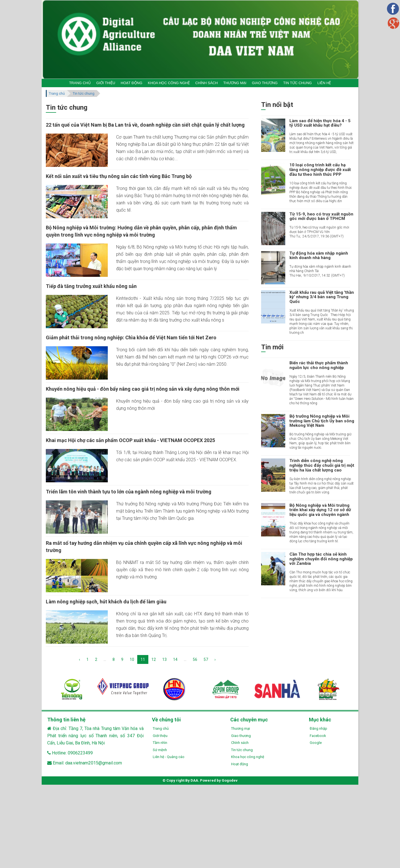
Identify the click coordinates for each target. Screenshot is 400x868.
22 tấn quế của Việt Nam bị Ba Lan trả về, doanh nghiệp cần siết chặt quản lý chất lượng (145, 125)
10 (132, 659)
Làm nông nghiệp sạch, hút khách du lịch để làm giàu (106, 602)
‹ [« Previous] (79, 659)
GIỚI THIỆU (106, 83)
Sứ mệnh (160, 750)
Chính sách (240, 743)
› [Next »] (215, 659)
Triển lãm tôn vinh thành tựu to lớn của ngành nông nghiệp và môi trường (129, 492)
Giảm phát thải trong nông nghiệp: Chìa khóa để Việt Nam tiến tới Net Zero (131, 338)
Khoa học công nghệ (248, 757)
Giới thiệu (160, 736)
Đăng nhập (318, 728)
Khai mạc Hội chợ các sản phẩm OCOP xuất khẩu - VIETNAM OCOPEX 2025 (130, 440)
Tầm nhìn (160, 743)
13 (164, 659)
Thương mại (241, 728)
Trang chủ (57, 93)
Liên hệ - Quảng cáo (169, 757)
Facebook (318, 736)
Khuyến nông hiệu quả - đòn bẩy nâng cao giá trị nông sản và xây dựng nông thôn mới (143, 389)
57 (206, 659)
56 (195, 659)
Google (316, 743)
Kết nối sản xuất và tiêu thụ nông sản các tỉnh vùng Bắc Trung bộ (119, 176)
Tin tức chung (84, 93)
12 (154, 659)
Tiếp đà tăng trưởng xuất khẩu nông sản (91, 286)
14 (175, 659)
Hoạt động (240, 764)
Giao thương (241, 736)
